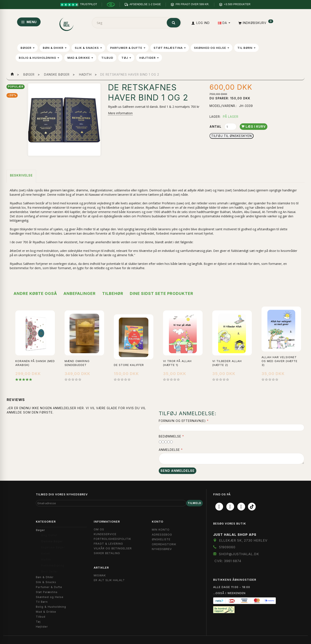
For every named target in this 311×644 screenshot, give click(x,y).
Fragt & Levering (108, 544)
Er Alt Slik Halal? (109, 580)
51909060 (227, 547)
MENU (29, 22)
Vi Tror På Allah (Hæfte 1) (177, 363)
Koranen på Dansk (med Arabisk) (35, 363)
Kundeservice (105, 534)
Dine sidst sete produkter (162, 293)
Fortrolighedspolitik (112, 539)
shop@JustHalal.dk (239, 554)
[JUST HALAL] (67, 23)
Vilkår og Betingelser (113, 548)
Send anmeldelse (178, 471)
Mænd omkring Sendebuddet (77, 363)
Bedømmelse (170, 436)
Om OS (99, 529)
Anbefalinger (80, 293)
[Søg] (174, 23)
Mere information (120, 113)
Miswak (100, 575)
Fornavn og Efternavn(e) (182, 421)
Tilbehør (113, 293)
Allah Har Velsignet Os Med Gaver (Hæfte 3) (279, 361)
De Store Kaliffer (129, 365)
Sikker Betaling (107, 553)
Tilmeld (194, 503)
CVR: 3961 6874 (228, 561)
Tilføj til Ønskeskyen (232, 136)
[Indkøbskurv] (255, 23)
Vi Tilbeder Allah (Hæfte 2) (227, 363)
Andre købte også (35, 293)
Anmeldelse (169, 450)
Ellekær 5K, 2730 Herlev (243, 540)
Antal (216, 126)
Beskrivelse (21, 175)
